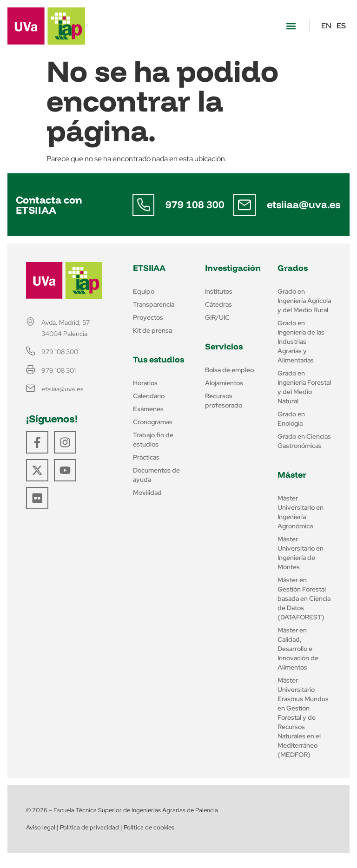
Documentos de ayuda (156, 475)
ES (341, 26)
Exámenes (148, 409)
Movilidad (147, 493)
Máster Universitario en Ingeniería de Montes (301, 553)
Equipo (144, 291)
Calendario (149, 396)
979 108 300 (195, 204)
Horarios (145, 383)
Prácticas (146, 457)
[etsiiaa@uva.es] (245, 205)
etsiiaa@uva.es (304, 204)
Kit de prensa (152, 330)
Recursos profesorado (224, 401)
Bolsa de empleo (229, 370)
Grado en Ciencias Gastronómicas (304, 441)
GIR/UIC (217, 317)
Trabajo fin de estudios (153, 440)
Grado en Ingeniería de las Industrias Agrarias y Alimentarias (301, 342)
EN (326, 26)
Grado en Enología (291, 419)
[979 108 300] (144, 205)
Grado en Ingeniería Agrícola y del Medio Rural (304, 301)
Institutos (219, 291)
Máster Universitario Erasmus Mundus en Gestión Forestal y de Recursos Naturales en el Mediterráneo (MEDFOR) (303, 717)
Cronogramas (153, 422)
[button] (291, 26)
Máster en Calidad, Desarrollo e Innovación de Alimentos (298, 649)
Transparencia (154, 304)
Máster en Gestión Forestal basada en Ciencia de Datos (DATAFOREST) (304, 598)
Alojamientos (224, 383)
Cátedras (218, 304)
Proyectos (148, 317)
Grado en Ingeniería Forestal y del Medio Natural (304, 387)
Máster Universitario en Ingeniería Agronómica (301, 512)
